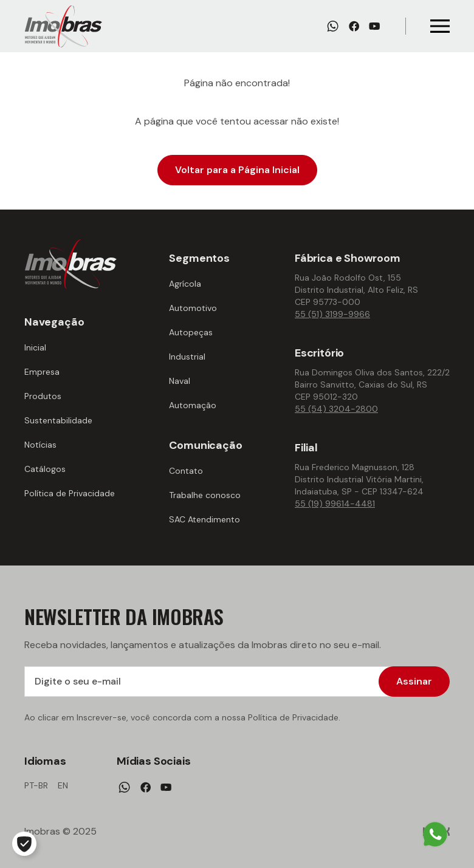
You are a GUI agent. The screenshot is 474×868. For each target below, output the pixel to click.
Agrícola (185, 284)
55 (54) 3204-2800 (336, 409)
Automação (193, 405)
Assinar (414, 681)
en (63, 785)
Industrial (187, 357)
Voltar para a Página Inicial (237, 170)
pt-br (36, 785)
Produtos (43, 396)
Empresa (42, 372)
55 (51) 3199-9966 (332, 314)
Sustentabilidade (58, 420)
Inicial (35, 347)
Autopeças (191, 332)
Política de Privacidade (70, 493)
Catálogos (45, 469)
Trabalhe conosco (205, 495)
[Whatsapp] (333, 26)
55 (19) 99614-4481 (335, 504)
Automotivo (193, 308)
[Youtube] (374, 26)
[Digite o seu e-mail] (237, 682)
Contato (186, 471)
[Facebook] (354, 26)
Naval (180, 381)
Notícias (40, 445)
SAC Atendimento (204, 519)
